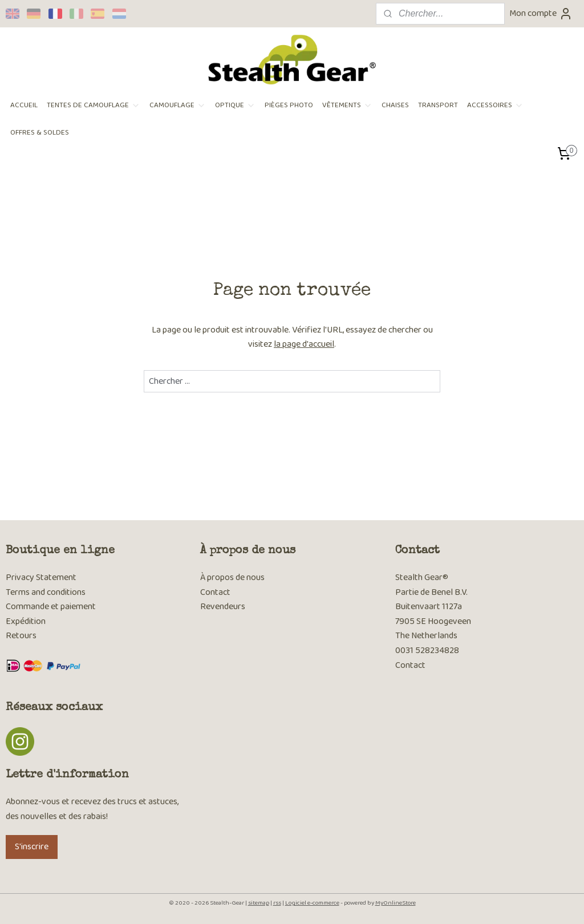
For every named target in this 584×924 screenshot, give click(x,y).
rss (277, 903)
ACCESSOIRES (495, 105)
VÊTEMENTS (347, 105)
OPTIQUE (235, 105)
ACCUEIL (24, 105)
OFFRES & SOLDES (40, 133)
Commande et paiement (52, 607)
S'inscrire (32, 847)
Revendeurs (223, 607)
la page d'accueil (304, 344)
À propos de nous (232, 577)
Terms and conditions (46, 592)
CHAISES (395, 105)
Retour (19, 636)
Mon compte (541, 13)
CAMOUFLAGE (178, 105)
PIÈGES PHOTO (289, 105)
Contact (215, 592)
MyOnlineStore (396, 903)
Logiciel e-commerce (312, 903)
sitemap (259, 903)
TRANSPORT (438, 105)
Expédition (26, 621)
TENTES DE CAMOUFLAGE (94, 105)
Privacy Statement (41, 577)
